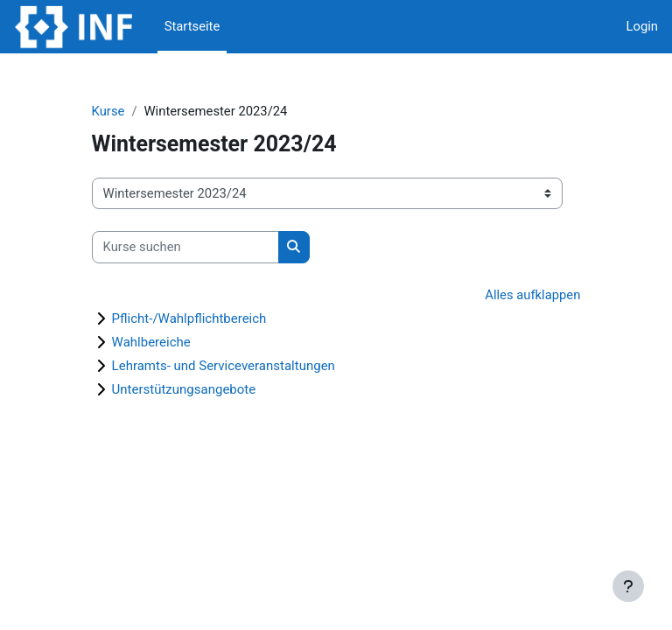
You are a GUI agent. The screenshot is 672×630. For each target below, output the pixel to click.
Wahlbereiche (151, 342)
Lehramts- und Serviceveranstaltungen (224, 366)
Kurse (108, 111)
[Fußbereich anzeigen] (628, 586)
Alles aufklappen (532, 295)
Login (643, 26)
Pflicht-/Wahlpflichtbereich (189, 318)
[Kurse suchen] (185, 247)
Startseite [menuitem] (192, 26)
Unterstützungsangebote (184, 389)
